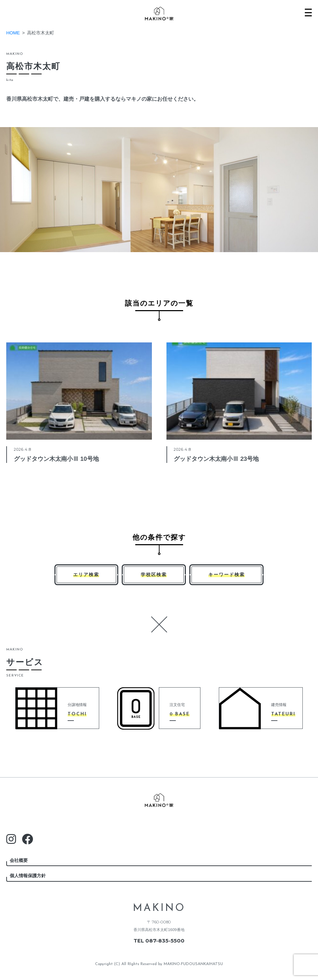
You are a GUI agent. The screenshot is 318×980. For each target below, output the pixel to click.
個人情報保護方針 (28, 876)
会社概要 (19, 860)
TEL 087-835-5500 (159, 941)
